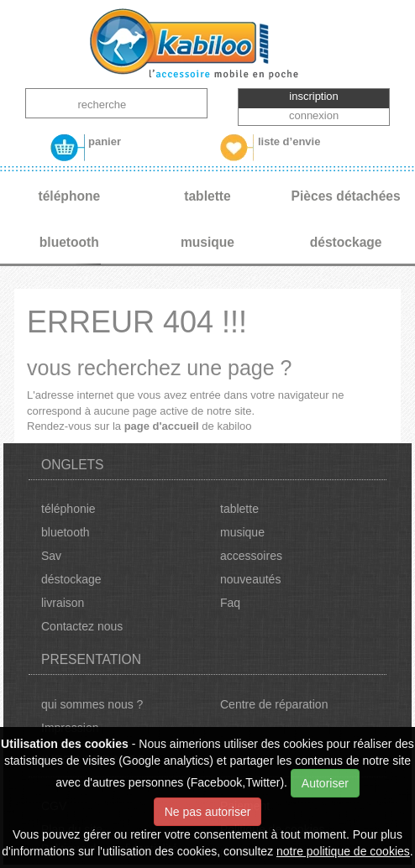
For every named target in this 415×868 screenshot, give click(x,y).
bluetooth (66, 532)
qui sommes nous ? (92, 704)
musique (242, 532)
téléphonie (68, 509)
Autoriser (325, 783)
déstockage (71, 579)
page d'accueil (162, 426)
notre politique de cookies (343, 851)
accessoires (251, 556)
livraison (63, 603)
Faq (230, 603)
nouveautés (250, 579)
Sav (51, 556)
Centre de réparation (274, 704)
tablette (239, 509)
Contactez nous (82, 626)
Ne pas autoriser (208, 812)
